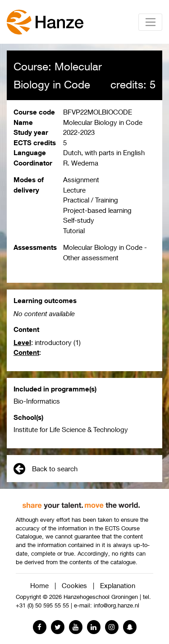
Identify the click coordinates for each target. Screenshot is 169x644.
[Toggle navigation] (150, 22)
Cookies (74, 585)
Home (39, 585)
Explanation (118, 585)
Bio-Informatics (37, 401)
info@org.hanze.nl (116, 605)
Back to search (46, 469)
